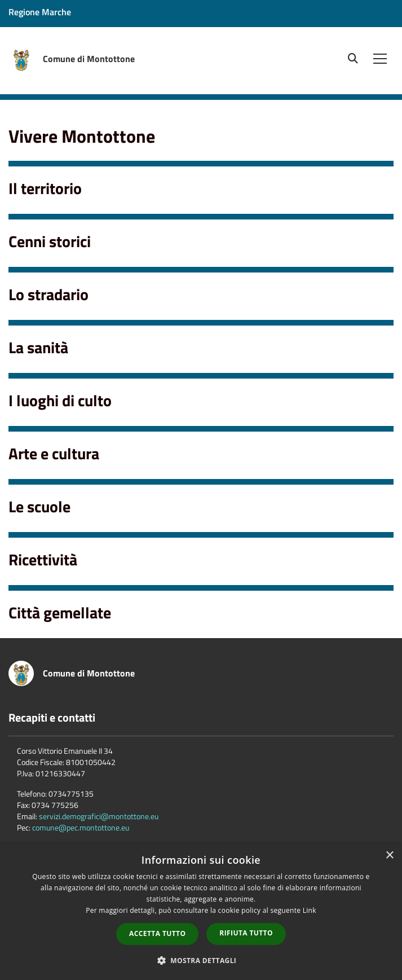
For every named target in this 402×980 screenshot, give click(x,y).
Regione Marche (40, 12)
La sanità (38, 347)
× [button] (389, 856)
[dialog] (201, 912)
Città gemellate (60, 612)
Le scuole (39, 506)
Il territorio (45, 188)
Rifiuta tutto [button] (246, 933)
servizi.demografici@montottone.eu (99, 816)
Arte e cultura (54, 453)
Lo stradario (48, 294)
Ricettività (43, 559)
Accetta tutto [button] (157, 933)
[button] (201, 960)
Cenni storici (50, 241)
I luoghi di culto (60, 400)
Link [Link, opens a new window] (310, 910)
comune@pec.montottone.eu (81, 827)
